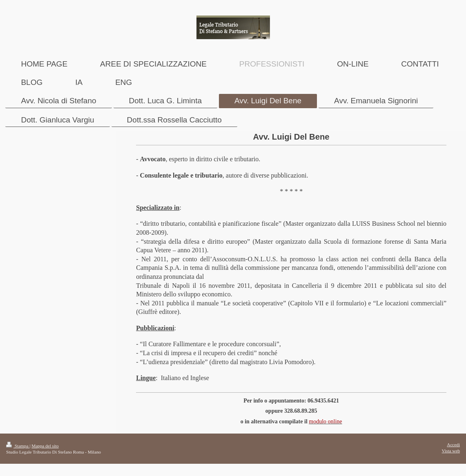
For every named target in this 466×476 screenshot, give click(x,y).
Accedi (453, 445)
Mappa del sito (45, 446)
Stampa (18, 446)
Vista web (451, 451)
